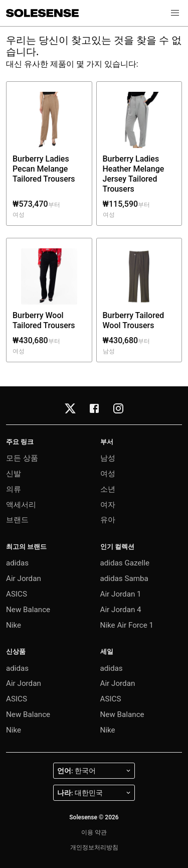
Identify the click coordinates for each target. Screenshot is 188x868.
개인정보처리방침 (94, 847)
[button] (175, 13)
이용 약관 (94, 832)
